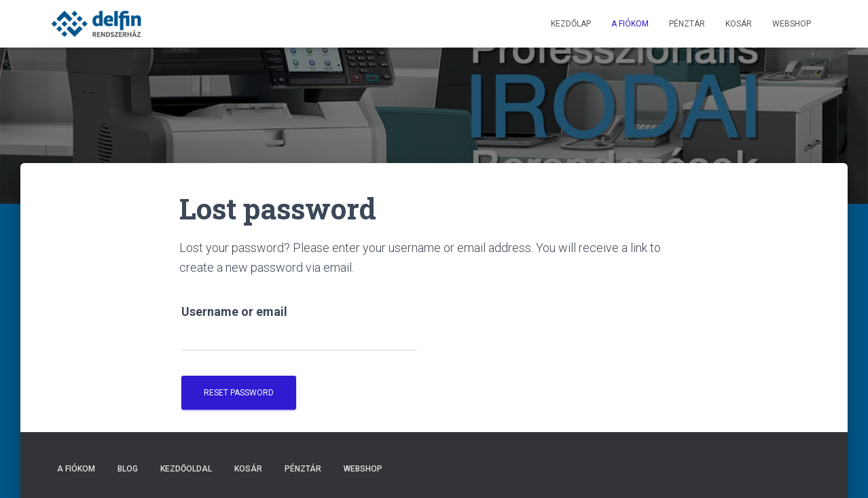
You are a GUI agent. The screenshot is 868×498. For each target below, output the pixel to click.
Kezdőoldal (186, 469)
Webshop (792, 24)
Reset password (239, 393)
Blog (128, 469)
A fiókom (630, 24)
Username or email (234, 312)
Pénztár (687, 24)
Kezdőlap (571, 24)
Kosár (739, 24)
